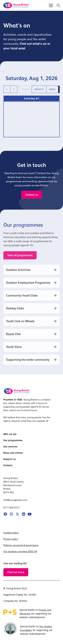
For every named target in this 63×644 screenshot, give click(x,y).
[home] (16, 5)
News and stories (13, 453)
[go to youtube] (30, 514)
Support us (10, 459)
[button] (50, 5)
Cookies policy (11, 533)
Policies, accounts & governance (21, 545)
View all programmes (20, 258)
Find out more (16, 572)
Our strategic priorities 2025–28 (20, 551)
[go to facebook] (5, 514)
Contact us (32, 195)
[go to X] (17, 514)
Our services (10, 446)
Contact (8, 465)
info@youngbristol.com (15, 500)
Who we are (10, 434)
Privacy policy (11, 539)
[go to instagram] (11, 514)
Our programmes (13, 440)
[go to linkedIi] (24, 514)
